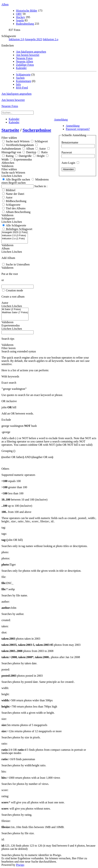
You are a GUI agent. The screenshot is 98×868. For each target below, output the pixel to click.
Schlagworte (9, 36)
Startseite (10, 130)
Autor (9, 197)
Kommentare (24, 81)
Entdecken (8, 45)
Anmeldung (61, 120)
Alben (5, 4)
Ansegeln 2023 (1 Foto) (15, 232)
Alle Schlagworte (16, 225)
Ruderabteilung (25, 24)
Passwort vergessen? (78, 129)
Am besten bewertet (28, 55)
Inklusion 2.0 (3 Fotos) (15, 236)
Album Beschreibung (18, 212)
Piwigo (20, 865)
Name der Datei (15, 194)
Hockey (21, 17)
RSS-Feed (22, 88)
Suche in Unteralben (18, 264)
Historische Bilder (27, 11)
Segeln (20, 20)
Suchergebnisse (37, 130)
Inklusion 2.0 (16, 39)
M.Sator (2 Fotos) (15, 309)
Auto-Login (70, 163)
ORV (19, 14)
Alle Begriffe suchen (16, 179)
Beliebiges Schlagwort (19, 229)
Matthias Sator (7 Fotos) (15, 313)
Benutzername (70, 142)
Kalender (21, 68)
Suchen (20, 78)
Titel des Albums (16, 208)
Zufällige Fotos (25, 65)
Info (18, 84)
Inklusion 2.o (51, 39)
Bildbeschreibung (16, 201)
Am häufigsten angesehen (31, 52)
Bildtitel (11, 190)
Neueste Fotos (24, 58)
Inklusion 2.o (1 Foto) (15, 239)
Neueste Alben (25, 61)
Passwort (67, 152)
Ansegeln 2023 (33, 39)
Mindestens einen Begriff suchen (25, 181)
